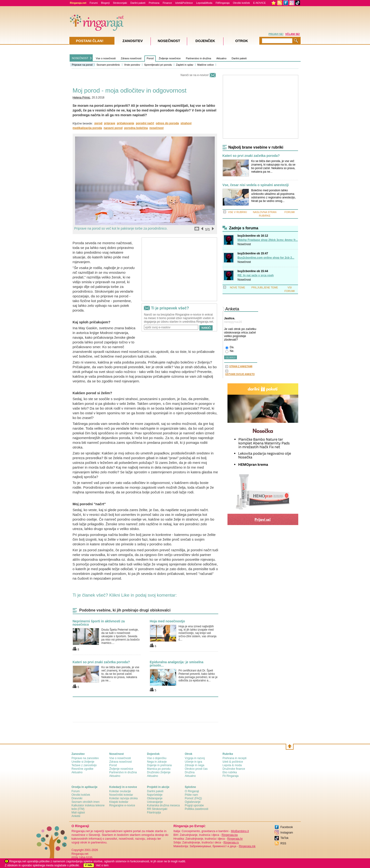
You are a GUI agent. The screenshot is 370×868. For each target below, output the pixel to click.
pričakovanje (125, 123)
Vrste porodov (132, 65)
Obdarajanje (155, 798)
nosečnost (156, 128)
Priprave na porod (82, 65)
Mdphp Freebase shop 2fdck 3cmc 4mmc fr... (268, 240)
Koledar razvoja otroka (123, 798)
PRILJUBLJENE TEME (265, 287)
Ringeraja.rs (231, 842)
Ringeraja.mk (247, 846)
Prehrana (154, 3)
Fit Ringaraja (231, 776)
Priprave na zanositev (85, 758)
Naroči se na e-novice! (195, 75)
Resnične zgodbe (82, 769)
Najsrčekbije (155, 795)
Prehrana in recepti (234, 758)
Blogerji (105, 3)
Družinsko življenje (159, 772)
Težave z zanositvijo (84, 765)
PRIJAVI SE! (276, 34)
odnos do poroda (167, 123)
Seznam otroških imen (86, 802)
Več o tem (102, 865)
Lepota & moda (232, 765)
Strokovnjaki (120, 3)
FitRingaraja (223, 3)
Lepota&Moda (204, 3)
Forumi (94, 3)
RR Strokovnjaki (157, 809)
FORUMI (290, 212)
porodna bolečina (136, 128)
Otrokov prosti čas (196, 769)
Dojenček (205, 41)
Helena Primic (82, 98)
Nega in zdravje (157, 762)
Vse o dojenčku (157, 758)
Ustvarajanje (155, 802)
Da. (230, 347)
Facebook (287, 827)
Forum (76, 791)
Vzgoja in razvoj (195, 758)
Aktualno (221, 58)
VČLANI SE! (293, 34)
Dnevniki (77, 798)
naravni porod (113, 128)
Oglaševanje (193, 802)
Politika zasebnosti (196, 809)
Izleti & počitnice (233, 762)
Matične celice (206, 65)
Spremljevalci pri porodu (158, 65)
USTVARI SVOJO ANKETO (240, 374)
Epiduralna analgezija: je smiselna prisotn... (177, 664)
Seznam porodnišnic (108, 65)
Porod (150, 58)
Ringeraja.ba (230, 835)
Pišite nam (191, 795)
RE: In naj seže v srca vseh (256, 275)
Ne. (230, 351)
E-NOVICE (259, 3)
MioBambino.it (240, 831)
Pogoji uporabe (194, 805)
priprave (110, 123)
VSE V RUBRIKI (237, 212)
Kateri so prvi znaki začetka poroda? (101, 662)
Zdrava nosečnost (131, 58)
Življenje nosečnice (170, 58)
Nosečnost (244, 244)
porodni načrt (145, 123)
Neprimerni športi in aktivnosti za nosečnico (99, 623)
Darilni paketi (138, 3)
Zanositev (133, 41)
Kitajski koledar (119, 802)
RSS (283, 843)
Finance (167, 3)
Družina (190, 772)
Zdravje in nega (195, 765)
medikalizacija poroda (87, 128)
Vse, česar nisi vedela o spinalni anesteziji (256, 185)
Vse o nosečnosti (106, 58)
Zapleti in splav (185, 65)
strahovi (186, 123)
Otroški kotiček (241, 3)
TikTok (284, 838)
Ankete (76, 816)
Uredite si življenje (83, 762)
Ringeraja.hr (235, 839)
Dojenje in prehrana (159, 765)
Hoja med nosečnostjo (167, 621)
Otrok (242, 41)
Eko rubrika (230, 772)
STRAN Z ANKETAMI (241, 366)
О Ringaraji (192, 791)
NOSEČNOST (80, 58)
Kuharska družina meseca (163, 805)
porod (98, 123)
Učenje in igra (193, 762)
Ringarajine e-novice (122, 805)
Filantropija (154, 812)
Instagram (287, 833)
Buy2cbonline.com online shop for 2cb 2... (266, 258)
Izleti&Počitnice (184, 3)
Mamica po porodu (159, 769)
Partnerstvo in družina (199, 58)
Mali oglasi (78, 812)
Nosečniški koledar (121, 795)
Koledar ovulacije (120, 791)
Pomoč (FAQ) (193, 798)
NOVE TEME (238, 287)
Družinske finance (234, 769)
